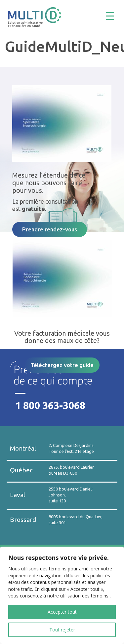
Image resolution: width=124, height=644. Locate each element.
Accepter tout (62, 612)
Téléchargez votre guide (62, 365)
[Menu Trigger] (115, 16)
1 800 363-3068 (50, 405)
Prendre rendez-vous (50, 229)
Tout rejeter (62, 630)
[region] (62, 595)
